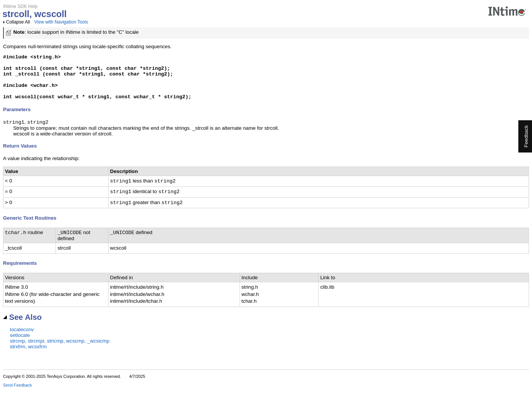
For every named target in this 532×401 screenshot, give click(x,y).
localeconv (22, 340)
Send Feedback (17, 396)
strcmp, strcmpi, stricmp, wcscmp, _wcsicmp (60, 351)
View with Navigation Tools (61, 22)
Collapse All (18, 22)
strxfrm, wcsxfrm (28, 357)
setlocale (20, 346)
